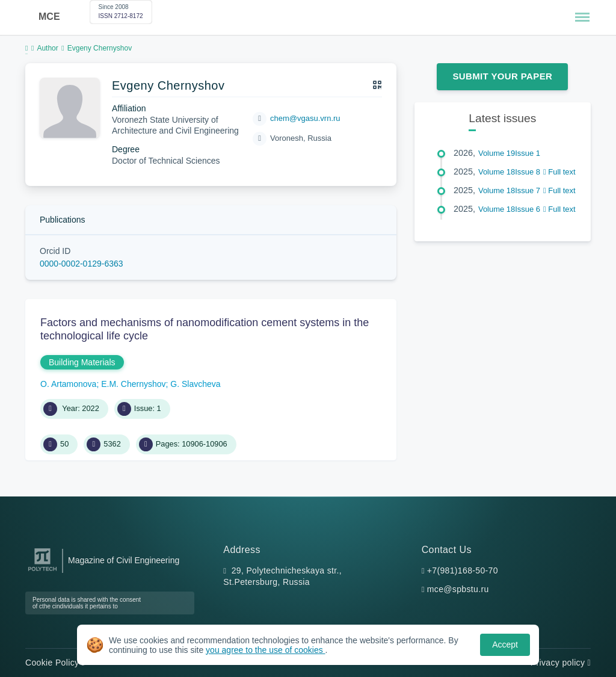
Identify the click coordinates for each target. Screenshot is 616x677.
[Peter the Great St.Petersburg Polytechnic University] (42, 571)
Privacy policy (561, 663)
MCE (49, 17)
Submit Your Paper (502, 76)
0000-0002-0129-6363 (82, 264)
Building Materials (82, 362)
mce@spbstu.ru (458, 589)
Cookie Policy (55, 663)
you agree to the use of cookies (265, 650)
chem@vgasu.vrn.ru (305, 118)
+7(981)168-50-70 (463, 570)
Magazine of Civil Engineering (124, 560)
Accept (505, 645)
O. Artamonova (68, 384)
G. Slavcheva (195, 384)
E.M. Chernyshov (133, 384)
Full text (559, 172)
